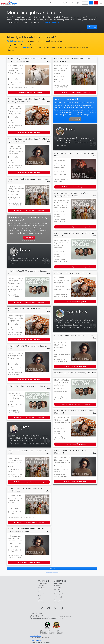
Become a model (42, 584)
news (58, 3)
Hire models (41, 586)
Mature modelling (58, 600)
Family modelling (58, 596)
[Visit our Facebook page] (49, 609)
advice (72, 3)
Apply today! (29, 238)
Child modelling (57, 590)
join (96, 3)
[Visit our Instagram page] (42, 609)
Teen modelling (58, 588)
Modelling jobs (42, 588)
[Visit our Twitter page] (55, 609)
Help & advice (42, 594)
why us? (65, 3)
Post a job (92, 27)
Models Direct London (36, 636)
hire (91, 3)
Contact (40, 596)
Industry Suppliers (52, 22)
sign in (85, 3)
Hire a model (75, 119)
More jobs (52, 568)
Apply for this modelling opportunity (29, 133)
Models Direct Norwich (36, 641)
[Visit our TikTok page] (62, 609)
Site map (40, 600)
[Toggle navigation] (101, 3)
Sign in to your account (15, 41)
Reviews (40, 590)
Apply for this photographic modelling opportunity (29, 210)
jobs (79, 3)
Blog (39, 592)
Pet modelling (57, 602)
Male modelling (57, 586)
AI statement (41, 602)
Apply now (27, 47)
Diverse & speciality (59, 594)
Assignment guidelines (52, 572)
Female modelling (58, 584)
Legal (40, 598)
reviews (51, 3)
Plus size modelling (58, 598)
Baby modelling (57, 592)
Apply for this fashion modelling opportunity (29, 93)
